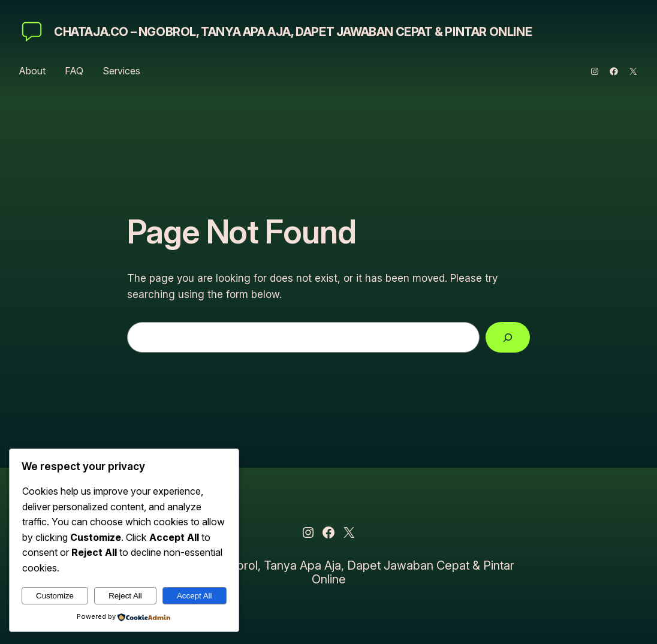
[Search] (508, 337)
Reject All (125, 596)
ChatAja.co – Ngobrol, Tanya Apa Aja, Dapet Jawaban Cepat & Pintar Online (293, 32)
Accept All (195, 596)
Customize (55, 596)
